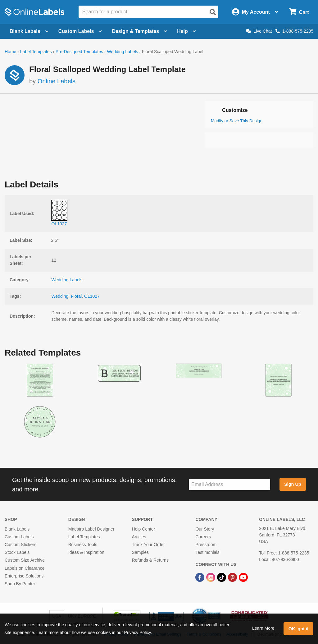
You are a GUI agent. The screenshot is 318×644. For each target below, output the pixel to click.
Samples (140, 552)
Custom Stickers (20, 545)
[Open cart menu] (299, 12)
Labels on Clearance (25, 568)
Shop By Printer (20, 584)
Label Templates (36, 52)
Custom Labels (19, 537)
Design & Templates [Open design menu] (139, 31)
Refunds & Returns (150, 560)
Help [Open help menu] (186, 31)
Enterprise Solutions (24, 576)
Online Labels (57, 81)
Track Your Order (148, 545)
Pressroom (206, 545)
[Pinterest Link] (233, 577)
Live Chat (259, 31)
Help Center (144, 529)
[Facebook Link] (200, 577)
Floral (76, 296)
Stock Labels (17, 552)
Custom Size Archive (25, 560)
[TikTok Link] (222, 577)
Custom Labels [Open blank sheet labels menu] (80, 31)
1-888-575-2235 (294, 31)
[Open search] (213, 12)
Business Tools (83, 545)
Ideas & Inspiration (86, 552)
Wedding (60, 296)
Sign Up (293, 484)
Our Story (205, 529)
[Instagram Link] (211, 577)
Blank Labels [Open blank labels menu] (29, 31)
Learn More (263, 628)
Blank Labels (17, 529)
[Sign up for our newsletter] (229, 484)
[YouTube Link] (243, 577)
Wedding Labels (122, 52)
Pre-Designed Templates (79, 52)
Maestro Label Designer (91, 529)
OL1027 (92, 296)
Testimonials (207, 552)
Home (10, 52)
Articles (139, 537)
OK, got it (299, 629)
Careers (203, 537)
